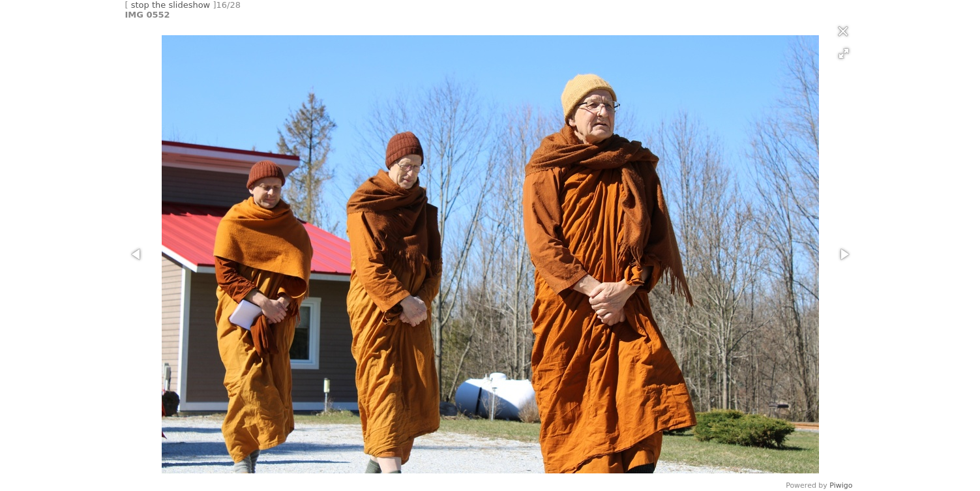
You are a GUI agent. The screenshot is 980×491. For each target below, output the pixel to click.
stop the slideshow (171, 5)
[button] (844, 53)
